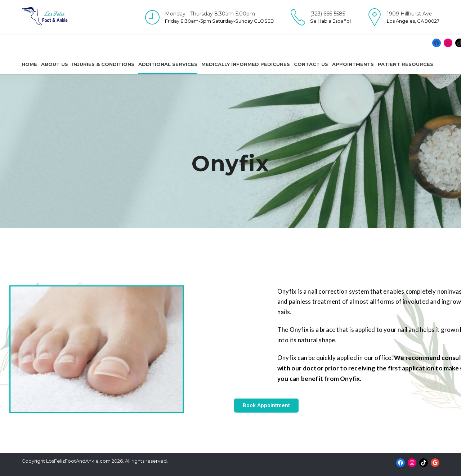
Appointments (353, 64)
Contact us (311, 64)
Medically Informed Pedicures (246, 64)
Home (29, 64)
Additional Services (168, 64)
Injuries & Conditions (103, 64)
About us (55, 64)
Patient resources (406, 64)
